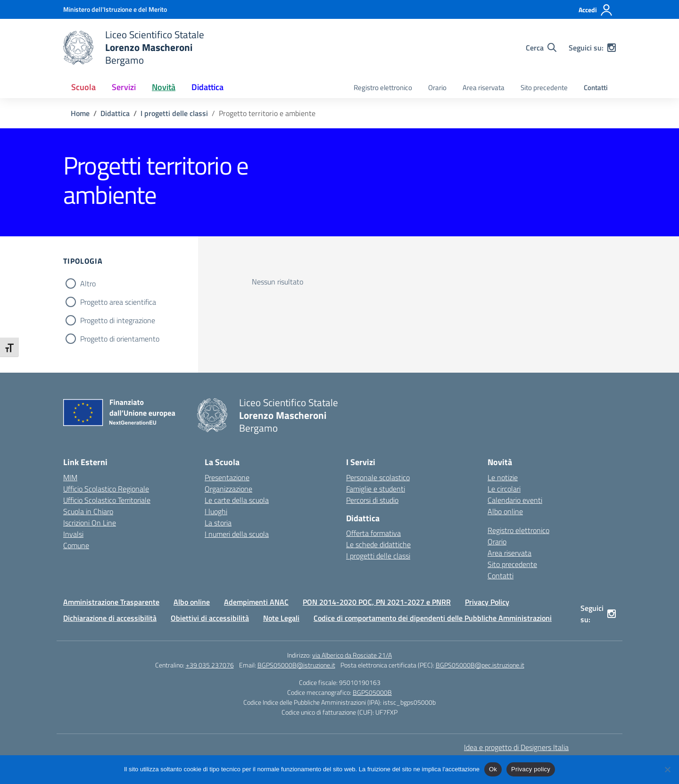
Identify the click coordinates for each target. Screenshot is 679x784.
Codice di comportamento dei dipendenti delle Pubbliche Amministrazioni (433, 618)
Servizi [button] (124, 87)
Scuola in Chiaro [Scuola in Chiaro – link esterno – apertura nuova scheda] (88, 511)
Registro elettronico (383, 88)
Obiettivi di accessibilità (210, 618)
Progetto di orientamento (120, 339)
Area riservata (484, 88)
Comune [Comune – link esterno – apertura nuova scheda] (76, 545)
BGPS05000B (372, 692)
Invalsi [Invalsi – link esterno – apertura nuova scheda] (73, 534)
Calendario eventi (515, 500)
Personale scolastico (378, 477)
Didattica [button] (207, 87)
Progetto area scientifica (118, 302)
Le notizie (503, 477)
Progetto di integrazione (118, 320)
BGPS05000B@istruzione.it (296, 665)
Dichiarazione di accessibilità (110, 618)
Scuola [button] (83, 87)
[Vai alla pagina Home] (80, 113)
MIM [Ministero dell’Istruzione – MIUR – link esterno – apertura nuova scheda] (70, 477)
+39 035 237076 (210, 665)
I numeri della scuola (237, 534)
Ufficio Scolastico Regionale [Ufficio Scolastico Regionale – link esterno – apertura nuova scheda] (106, 489)
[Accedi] (596, 10)
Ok (493, 769)
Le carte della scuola (237, 500)
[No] (667, 769)
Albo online (505, 511)
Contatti (596, 88)
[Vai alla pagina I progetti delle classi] (174, 113)
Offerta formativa (373, 533)
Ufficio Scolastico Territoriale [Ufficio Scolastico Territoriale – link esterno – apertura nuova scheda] (107, 500)
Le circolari (504, 489)
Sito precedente (544, 88)
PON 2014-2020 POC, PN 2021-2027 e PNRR (377, 602)
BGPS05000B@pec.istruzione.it (480, 665)
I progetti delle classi (378, 556)
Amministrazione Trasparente (111, 602)
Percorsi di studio (372, 500)
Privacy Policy (487, 602)
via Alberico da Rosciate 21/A (352, 655)
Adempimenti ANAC (256, 602)
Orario (437, 88)
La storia (218, 523)
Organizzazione (228, 489)
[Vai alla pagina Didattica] (115, 113)
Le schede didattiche (378, 544)
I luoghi (216, 511)
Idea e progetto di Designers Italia (516, 747)
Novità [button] (164, 87)
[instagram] (612, 48)
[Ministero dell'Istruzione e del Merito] (115, 9)
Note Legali (281, 618)
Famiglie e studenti (376, 489)
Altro (88, 284)
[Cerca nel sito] (541, 48)
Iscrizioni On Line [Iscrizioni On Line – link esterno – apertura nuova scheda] (90, 523)
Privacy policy (531, 769)
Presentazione (227, 477)
